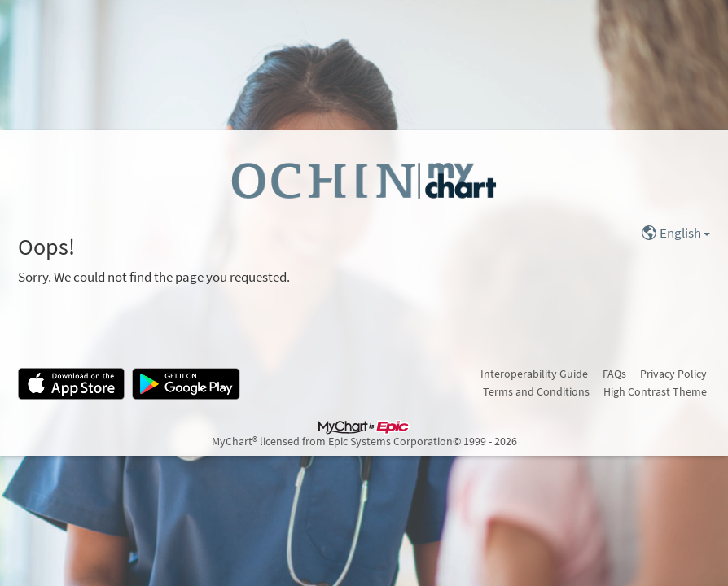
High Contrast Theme (655, 391)
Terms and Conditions (536, 391)
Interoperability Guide (534, 374)
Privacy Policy (673, 374)
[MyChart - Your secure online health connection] (364, 180)
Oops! (46, 247)
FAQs (614, 374)
